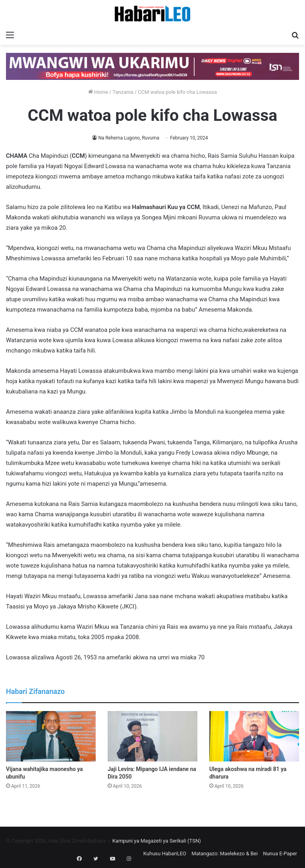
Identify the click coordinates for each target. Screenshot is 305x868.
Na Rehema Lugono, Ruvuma (129, 138)
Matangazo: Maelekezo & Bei (225, 853)
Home (98, 92)
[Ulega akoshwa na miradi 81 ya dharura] (254, 736)
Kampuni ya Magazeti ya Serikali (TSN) (157, 841)
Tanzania (123, 92)
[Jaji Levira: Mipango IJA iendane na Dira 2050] (152, 736)
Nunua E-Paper (280, 853)
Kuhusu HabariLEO (165, 853)
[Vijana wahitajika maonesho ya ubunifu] (51, 736)
